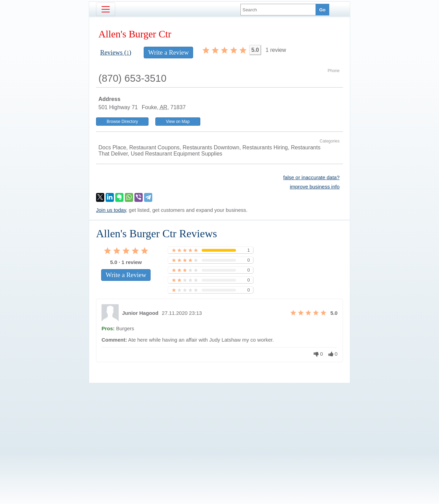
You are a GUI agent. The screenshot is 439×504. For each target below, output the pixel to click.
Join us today (111, 210)
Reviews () (116, 52)
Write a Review (168, 52)
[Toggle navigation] (106, 9)
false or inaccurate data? (311, 177)
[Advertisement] (219, 432)
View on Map (178, 122)
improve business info (315, 187)
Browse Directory (122, 122)
